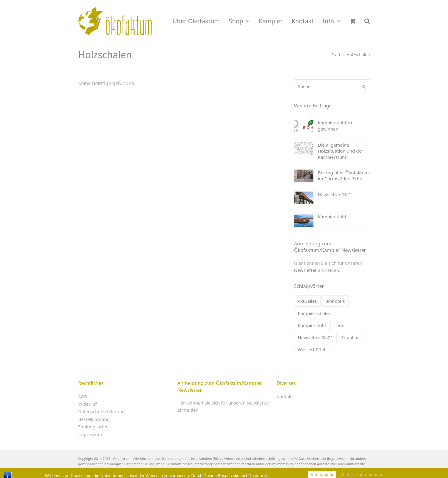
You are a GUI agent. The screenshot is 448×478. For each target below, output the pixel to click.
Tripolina (351, 337)
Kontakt (285, 396)
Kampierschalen (314, 313)
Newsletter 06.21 (315, 337)
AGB (83, 396)
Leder (340, 325)
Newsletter (305, 270)
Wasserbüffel (311, 350)
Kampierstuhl (312, 325)
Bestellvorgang (94, 419)
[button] (353, 21)
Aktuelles (307, 301)
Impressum (90, 434)
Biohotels (335, 301)
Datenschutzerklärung (102, 411)
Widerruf (88, 404)
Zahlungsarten (94, 427)
